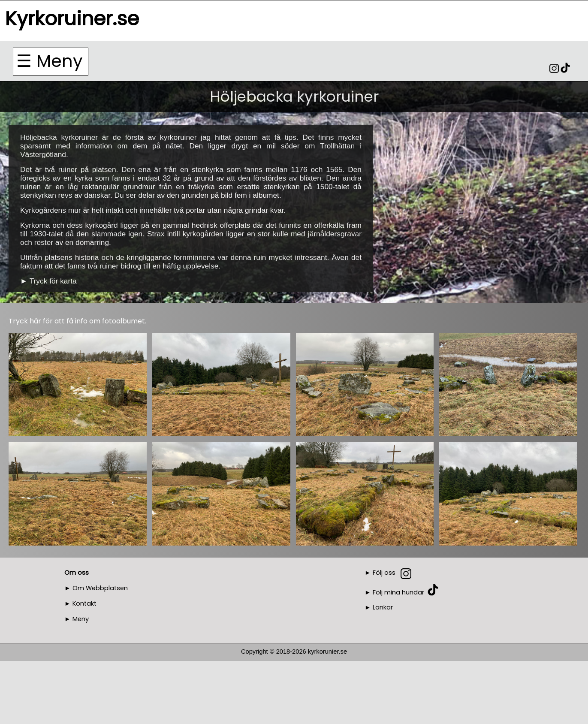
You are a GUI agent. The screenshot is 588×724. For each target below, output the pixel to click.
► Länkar (379, 607)
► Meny (77, 619)
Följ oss (384, 573)
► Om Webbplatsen (96, 588)
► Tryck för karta (48, 281)
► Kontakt (80, 603)
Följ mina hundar (398, 592)
